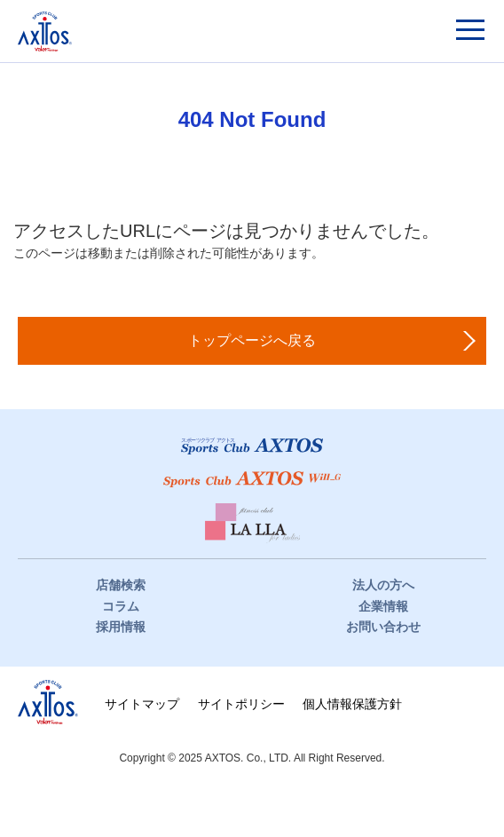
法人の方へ (383, 585)
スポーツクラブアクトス (45, 32)
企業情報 (383, 606)
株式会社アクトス (48, 702)
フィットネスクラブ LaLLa (252, 523)
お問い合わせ (383, 627)
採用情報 (121, 627)
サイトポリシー (241, 704)
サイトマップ (142, 704)
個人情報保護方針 (352, 704)
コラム (121, 606)
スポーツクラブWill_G (252, 479)
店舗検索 (121, 585)
